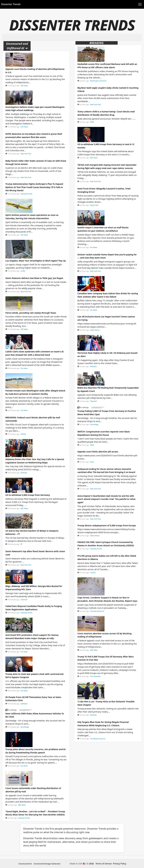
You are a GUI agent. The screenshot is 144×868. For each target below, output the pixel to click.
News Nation (95, 330)
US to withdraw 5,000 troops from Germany (28, 495)
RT (22, 544)
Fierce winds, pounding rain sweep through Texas (31, 313)
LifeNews (24, 704)
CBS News (24, 86)
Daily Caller (94, 205)
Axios (92, 462)
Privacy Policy (120, 864)
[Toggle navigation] (140, 4)
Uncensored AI (25, 864)
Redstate (24, 473)
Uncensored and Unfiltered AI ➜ (17, 46)
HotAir (23, 271)
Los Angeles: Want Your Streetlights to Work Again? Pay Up (36, 261)
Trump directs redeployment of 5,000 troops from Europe (107, 525)
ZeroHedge (25, 727)
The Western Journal (98, 739)
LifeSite (23, 434)
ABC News (24, 508)
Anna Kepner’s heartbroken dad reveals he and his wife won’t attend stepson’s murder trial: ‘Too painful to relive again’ (106, 499)
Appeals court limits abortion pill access (98, 452)
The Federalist (95, 676)
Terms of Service (104, 864)
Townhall (24, 600)
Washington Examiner (98, 81)
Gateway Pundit (27, 194)
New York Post (26, 154)
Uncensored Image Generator (47, 864)
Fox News (24, 368)
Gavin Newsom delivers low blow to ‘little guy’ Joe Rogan (34, 278)
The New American (97, 611)
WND (92, 122)
